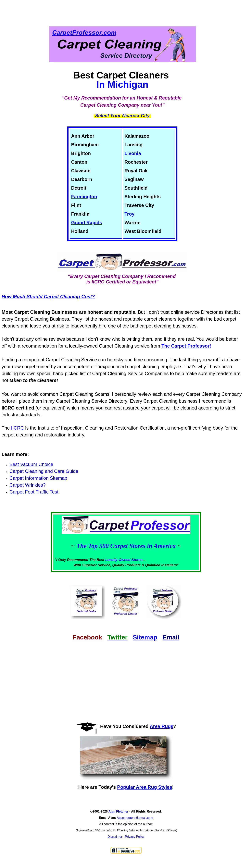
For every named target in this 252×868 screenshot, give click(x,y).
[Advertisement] (126, 10)
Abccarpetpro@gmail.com (135, 818)
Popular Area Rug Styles (145, 787)
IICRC (17, 428)
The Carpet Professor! (186, 346)
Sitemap (145, 637)
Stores (137, 560)
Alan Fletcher (118, 811)
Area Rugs (161, 726)
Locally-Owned (118, 560)
